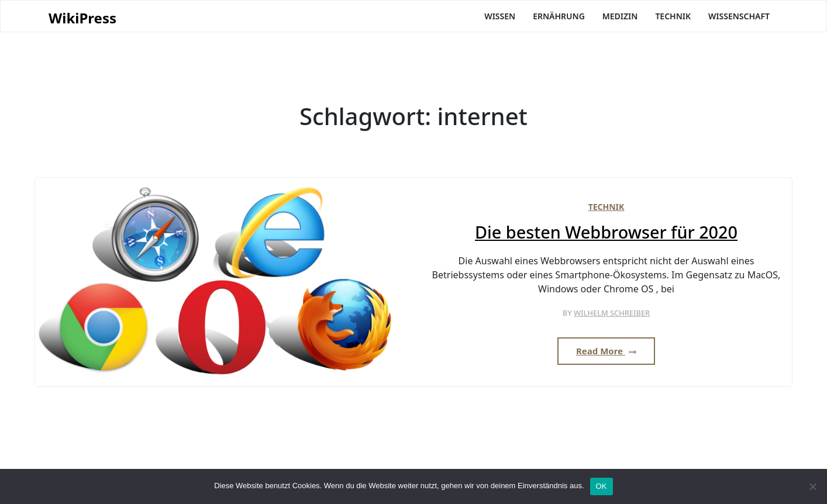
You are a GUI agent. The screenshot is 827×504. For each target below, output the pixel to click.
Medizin (620, 16)
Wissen (500, 16)
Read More (606, 351)
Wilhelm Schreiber (612, 313)
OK (602, 486)
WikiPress (82, 18)
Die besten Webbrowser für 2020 (606, 232)
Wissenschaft (739, 16)
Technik (673, 16)
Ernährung (559, 16)
